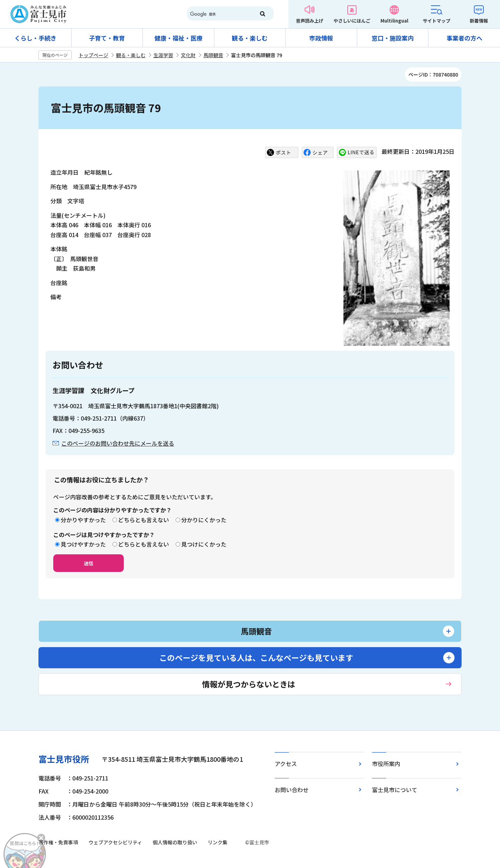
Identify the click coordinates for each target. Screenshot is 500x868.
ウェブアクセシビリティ (115, 842)
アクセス (286, 764)
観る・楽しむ (250, 38)
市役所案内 (386, 764)
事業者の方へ (464, 38)
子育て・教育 (107, 38)
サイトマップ (437, 21)
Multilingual (394, 21)
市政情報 (321, 38)
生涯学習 (163, 55)
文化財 (188, 55)
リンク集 (218, 842)
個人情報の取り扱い (175, 842)
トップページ (93, 55)
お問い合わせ (292, 790)
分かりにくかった (204, 520)
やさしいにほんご (352, 21)
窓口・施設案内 (393, 38)
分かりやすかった (83, 520)
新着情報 (479, 21)
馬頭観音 (213, 55)
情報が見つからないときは (249, 684)
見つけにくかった (204, 544)
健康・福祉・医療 (178, 38)
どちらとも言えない (144, 520)
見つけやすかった (83, 544)
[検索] (218, 14)
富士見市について (395, 790)
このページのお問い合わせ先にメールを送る (118, 443)
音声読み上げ (310, 21)
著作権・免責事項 (58, 842)
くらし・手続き (35, 38)
